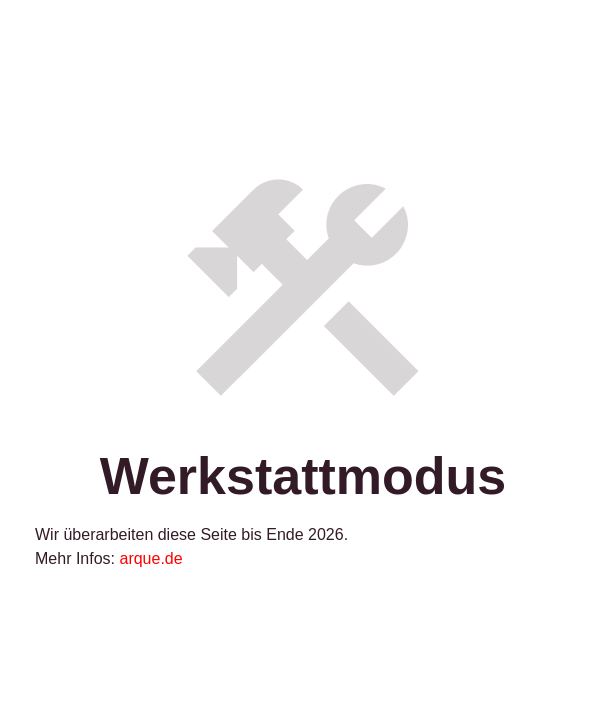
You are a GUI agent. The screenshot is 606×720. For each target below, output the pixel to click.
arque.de (150, 558)
